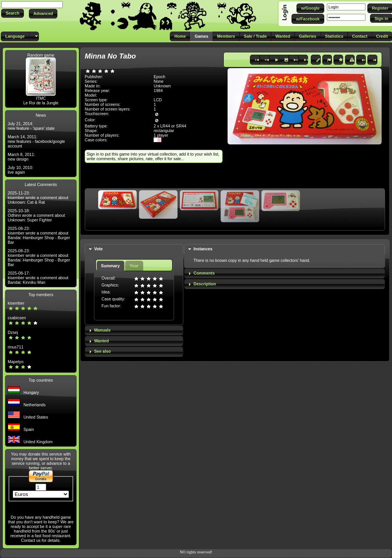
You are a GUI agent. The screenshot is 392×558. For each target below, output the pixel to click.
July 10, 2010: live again (20, 170)
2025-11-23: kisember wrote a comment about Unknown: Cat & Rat (38, 198)
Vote (98, 249)
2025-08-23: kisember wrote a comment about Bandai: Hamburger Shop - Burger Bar (39, 235)
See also (102, 351)
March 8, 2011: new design (21, 157)
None (158, 81)
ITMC (41, 98)
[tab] (134, 249)
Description (205, 284)
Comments (204, 273)
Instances (203, 249)
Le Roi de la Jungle (41, 103)
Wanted (101, 341)
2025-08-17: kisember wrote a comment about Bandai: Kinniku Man (38, 278)
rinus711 (16, 347)
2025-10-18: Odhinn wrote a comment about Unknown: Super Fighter (36, 215)
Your (134, 266)
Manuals (102, 330)
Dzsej (13, 332)
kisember (16, 303)
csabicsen (17, 318)
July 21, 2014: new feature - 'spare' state (31, 126)
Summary (110, 266)
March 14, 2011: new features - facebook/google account (36, 141)
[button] (13, 13)
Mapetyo (16, 362)
